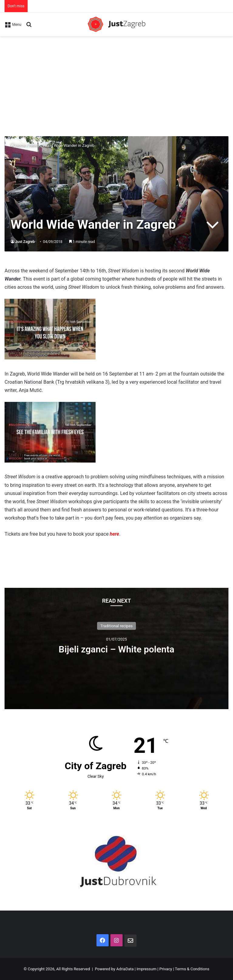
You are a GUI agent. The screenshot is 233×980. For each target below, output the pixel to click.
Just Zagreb (25, 242)
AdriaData (125, 969)
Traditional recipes (117, 626)
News (34, 145)
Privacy (166, 969)
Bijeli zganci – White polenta (116, 649)
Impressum (146, 969)
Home (18, 145)
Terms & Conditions (192, 969)
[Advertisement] (116, 82)
